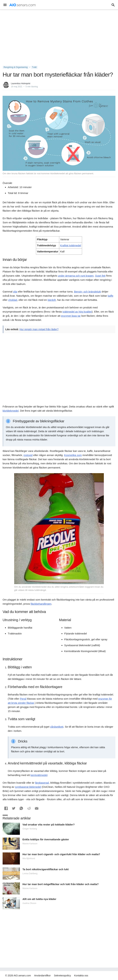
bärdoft (52, 300)
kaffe (111, 296)
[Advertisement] (59, 38)
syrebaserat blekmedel (28, 787)
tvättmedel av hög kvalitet (77, 312)
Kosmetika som (73, 455)
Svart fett (100, 276)
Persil (23, 699)
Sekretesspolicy (62, 976)
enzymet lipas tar (71, 316)
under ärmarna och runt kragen (76, 276)
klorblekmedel (11, 411)
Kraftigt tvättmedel (71, 245)
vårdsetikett (57, 727)
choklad (13, 300)
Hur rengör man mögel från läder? (39, 329)
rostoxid (28, 455)
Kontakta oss (81, 976)
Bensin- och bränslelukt (88, 292)
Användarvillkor (43, 976)
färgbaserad (42, 783)
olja (15, 292)
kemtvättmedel (39, 775)
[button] (6, 808)
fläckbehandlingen (41, 604)
